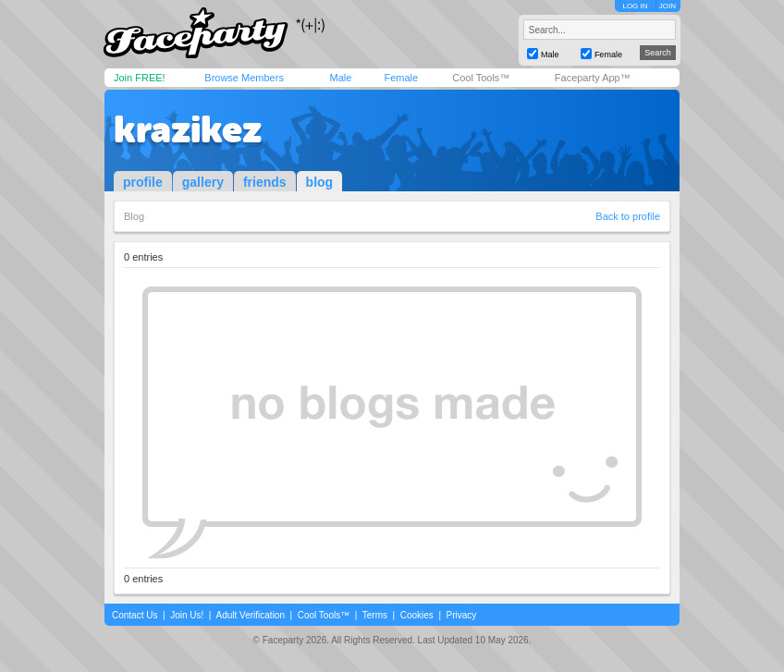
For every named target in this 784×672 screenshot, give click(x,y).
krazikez (188, 129)
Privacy (462, 615)
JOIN (668, 6)
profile (143, 182)
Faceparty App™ (593, 78)
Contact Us (135, 615)
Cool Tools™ (481, 78)
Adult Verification (250, 615)
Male (340, 78)
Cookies (417, 615)
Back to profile (628, 216)
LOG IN (635, 6)
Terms (375, 615)
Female (401, 78)
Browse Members (244, 78)
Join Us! (187, 615)
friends (265, 182)
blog (320, 182)
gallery (203, 182)
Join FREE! (140, 78)
